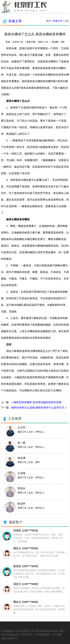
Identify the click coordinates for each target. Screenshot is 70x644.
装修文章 (15, 21)
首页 (48, 21)
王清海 (21, 473)
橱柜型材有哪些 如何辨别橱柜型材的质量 (38, 402)
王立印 (21, 427)
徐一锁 (21, 443)
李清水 (21, 488)
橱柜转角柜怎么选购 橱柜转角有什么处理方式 (38, 408)
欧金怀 (21, 504)
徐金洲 (21, 458)
